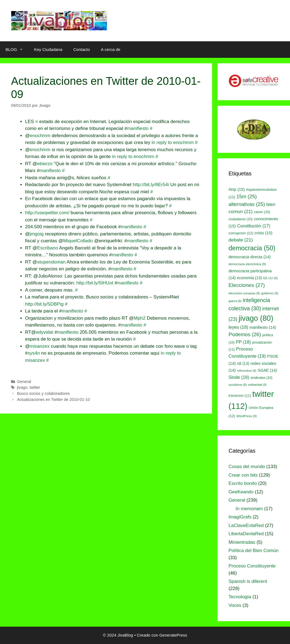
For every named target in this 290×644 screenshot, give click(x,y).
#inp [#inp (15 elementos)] (237, 189)
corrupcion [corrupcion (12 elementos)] (241, 233)
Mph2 (140, 318)
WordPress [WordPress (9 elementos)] (246, 416)
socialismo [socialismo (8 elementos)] (238, 385)
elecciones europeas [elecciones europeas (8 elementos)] (244, 293)
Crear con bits (243, 475)
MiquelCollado (78, 241)
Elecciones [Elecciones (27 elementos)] (247, 285)
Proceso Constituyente (252, 566)
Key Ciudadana (48, 49)
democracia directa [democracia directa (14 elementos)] (250, 257)
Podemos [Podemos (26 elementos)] (245, 334)
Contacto (82, 49)
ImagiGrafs (240, 517)
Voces (235, 605)
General (24, 382)
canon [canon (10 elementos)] (262, 212)
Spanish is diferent (248, 581)
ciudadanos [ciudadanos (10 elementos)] (241, 219)
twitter (35, 387)
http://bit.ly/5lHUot (95, 283)
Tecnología (240, 597)
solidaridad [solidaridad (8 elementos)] (257, 385)
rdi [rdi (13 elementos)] (243, 363)
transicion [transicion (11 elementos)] (240, 396)
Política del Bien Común (254, 551)
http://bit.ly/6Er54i (151, 185)
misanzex (40, 346)
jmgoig (37, 234)
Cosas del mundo (247, 467)
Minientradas (242, 542)
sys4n (34, 353)
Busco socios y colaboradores (44, 393)
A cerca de (111, 49)
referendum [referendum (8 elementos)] (246, 371)
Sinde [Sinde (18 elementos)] (239, 377)
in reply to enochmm (173, 142)
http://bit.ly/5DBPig (44, 304)
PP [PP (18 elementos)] (243, 342)
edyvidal (45, 332)
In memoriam (249, 509)
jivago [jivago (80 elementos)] (256, 318)
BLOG (17, 50)
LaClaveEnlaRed (246, 525)
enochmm (40, 136)
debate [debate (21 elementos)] (241, 240)
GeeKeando (241, 492)
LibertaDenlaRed (246, 534)
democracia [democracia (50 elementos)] (252, 248)
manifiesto (138, 128)
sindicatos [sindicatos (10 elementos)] (261, 378)
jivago (22, 387)
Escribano (48, 248)
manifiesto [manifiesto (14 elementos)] (263, 327)
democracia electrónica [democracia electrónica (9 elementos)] (247, 264)
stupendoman (51, 262)
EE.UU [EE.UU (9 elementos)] (270, 278)
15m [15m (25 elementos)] (246, 196)
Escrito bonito (243, 483)
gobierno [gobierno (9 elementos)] (270, 293)
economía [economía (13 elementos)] (249, 278)
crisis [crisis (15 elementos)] (263, 233)
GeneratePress (173, 635)
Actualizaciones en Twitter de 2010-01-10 (54, 400)
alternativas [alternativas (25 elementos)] (247, 204)
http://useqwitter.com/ (47, 213)
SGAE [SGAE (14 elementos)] (267, 370)
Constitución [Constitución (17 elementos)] (254, 226)
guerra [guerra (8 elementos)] (235, 301)
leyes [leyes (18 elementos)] (238, 327)
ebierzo (45, 164)
